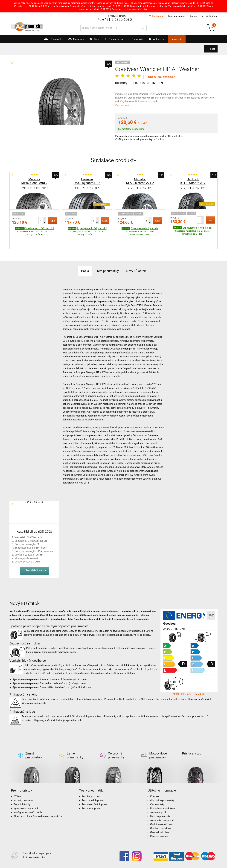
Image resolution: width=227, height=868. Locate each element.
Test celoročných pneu (94, 790)
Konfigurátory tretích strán (28, 797)
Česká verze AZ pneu (162, 809)
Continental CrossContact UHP (31, 531)
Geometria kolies (160, 817)
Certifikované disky (161, 813)
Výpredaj (185, 39)
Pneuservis (138, 40)
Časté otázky (157, 790)
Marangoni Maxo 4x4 (26, 548)
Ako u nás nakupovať (162, 805)
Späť (212, 49)
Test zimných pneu (92, 785)
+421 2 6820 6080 (117, 19)
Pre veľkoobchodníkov (163, 794)
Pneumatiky (44, 40)
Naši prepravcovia (160, 801)
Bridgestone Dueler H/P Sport (31, 538)
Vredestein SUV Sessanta (29, 527)
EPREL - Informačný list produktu (189, 684)
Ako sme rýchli (158, 797)
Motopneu (70, 40)
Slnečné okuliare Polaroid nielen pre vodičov (38, 801)
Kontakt (193, 16)
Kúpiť (52, 221)
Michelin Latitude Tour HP (29, 545)
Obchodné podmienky (162, 785)
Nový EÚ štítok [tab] (138, 261)
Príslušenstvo (115, 39)
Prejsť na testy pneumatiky (161, 77)
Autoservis (162, 40)
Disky (91, 40)
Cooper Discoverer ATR (27, 552)
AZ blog (18, 782)
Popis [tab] (82, 261)
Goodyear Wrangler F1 (27, 534)
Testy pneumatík (175, 16)
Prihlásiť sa (208, 16)
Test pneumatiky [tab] (107, 261)
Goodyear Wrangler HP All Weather (34, 541)
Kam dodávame (159, 821)
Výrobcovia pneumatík (26, 794)
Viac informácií (123, 105)
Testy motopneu (91, 794)
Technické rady (22, 790)
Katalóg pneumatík (24, 785)
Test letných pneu (92, 782)
